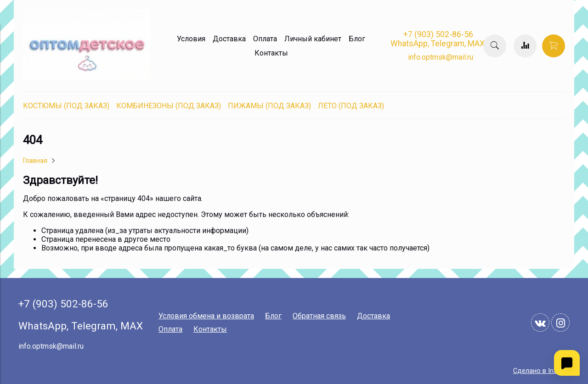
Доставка (229, 39)
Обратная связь (319, 316)
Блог (357, 39)
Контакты (271, 53)
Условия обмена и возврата (206, 316)
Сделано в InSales (541, 371)
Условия (191, 39)
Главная (35, 161)
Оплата (265, 39)
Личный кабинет (313, 39)
